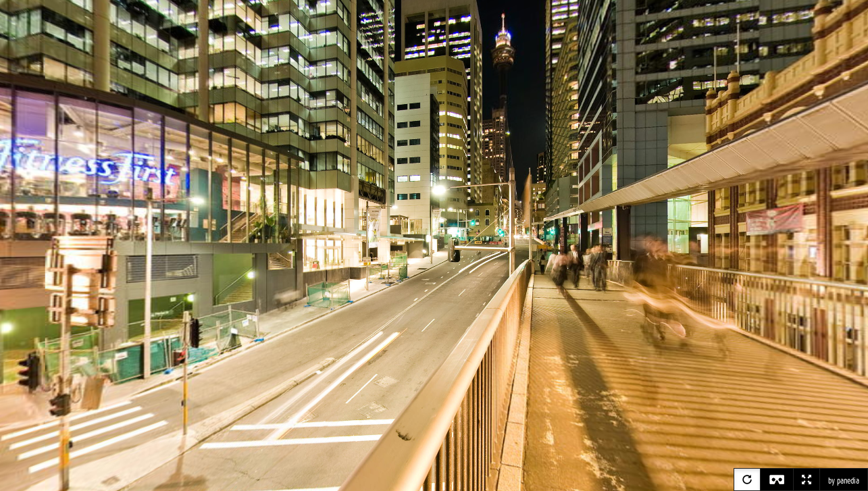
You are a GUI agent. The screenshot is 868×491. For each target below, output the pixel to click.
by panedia (844, 481)
